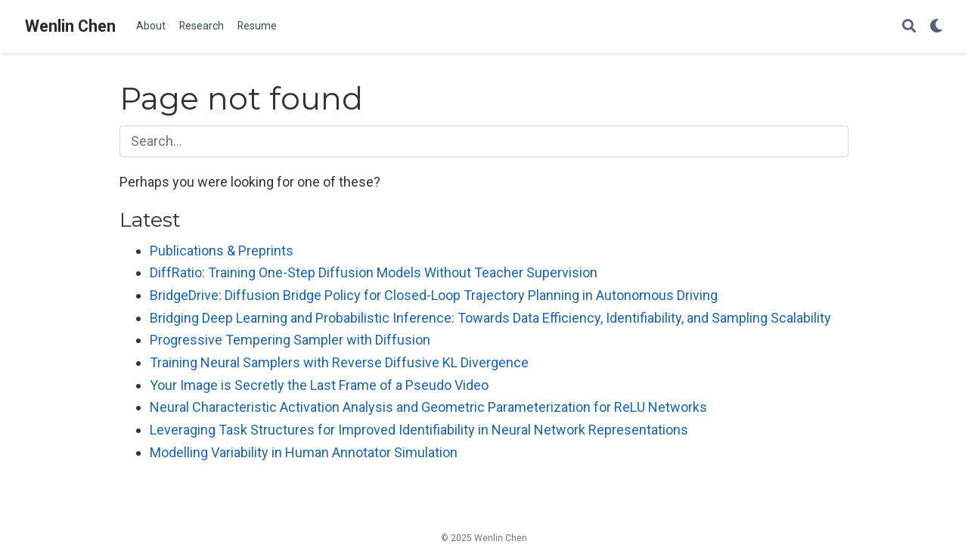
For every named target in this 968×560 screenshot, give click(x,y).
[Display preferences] (936, 27)
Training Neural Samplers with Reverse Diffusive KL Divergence (339, 362)
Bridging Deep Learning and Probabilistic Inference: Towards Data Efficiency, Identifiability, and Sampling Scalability (490, 318)
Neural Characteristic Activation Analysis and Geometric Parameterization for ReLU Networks (428, 407)
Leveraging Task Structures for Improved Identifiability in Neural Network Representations (419, 430)
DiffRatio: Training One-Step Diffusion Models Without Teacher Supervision (374, 272)
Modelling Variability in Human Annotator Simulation (304, 452)
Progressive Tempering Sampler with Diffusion (290, 340)
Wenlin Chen (70, 26)
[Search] (909, 27)
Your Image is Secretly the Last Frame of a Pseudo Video (319, 385)
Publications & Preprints (222, 251)
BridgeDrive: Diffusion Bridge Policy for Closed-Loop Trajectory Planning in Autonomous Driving (434, 295)
